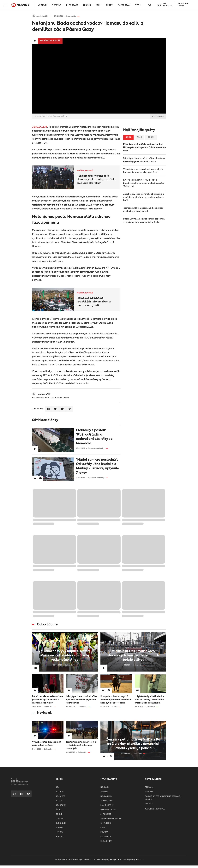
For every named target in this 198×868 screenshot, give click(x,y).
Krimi (99, 5)
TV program (124, 5)
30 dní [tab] (151, 137)
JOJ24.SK (43, 5)
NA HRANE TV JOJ (108, 810)
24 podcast (72, 5)
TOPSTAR (57, 5)
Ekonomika (106, 837)
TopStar (60, 819)
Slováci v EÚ (106, 841)
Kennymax (114, 859)
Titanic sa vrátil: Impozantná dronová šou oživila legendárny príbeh (143, 210)
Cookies (149, 804)
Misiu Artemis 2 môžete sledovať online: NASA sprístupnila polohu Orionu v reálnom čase (144, 147)
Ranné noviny (107, 805)
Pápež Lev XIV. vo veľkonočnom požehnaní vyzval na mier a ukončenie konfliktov (144, 220)
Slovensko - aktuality (111, 819)
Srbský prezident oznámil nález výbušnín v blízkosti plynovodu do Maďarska (144, 160)
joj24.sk (104, 792)
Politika (104, 832)
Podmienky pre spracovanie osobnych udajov (163, 798)
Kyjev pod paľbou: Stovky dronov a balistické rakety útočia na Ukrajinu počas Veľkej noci (144, 183)
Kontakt (149, 792)
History (59, 832)
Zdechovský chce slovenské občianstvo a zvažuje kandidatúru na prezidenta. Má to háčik (144, 197)
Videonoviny (106, 801)
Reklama (149, 787)
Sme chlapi (61, 823)
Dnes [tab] (128, 137)
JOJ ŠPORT (60, 796)
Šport (109, 5)
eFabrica (139, 859)
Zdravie (87, 5)
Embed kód (158, 116)
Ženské (59, 814)
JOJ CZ (59, 801)
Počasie (59, 837)
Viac (137, 5)
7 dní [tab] (139, 137)
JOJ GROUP (61, 805)
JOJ (57, 787)
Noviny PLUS (106, 796)
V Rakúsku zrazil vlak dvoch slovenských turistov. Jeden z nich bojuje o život (143, 171)
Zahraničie (106, 823)
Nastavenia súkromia (155, 809)
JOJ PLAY (60, 792)
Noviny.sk (105, 787)
